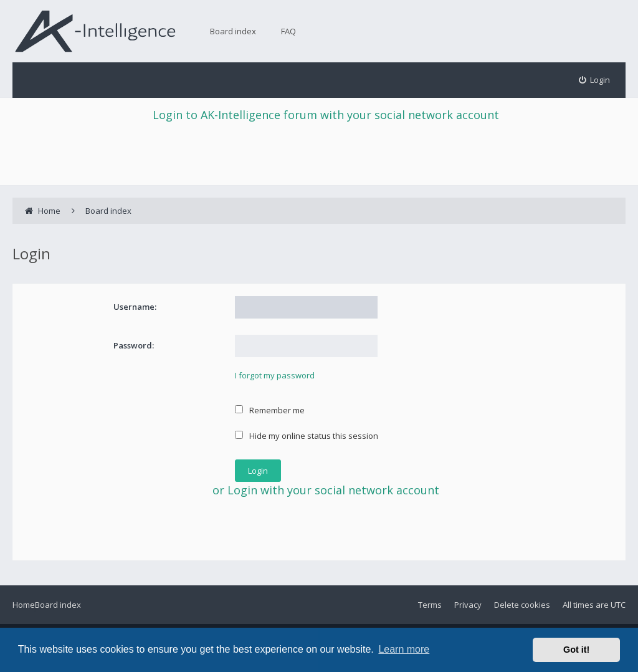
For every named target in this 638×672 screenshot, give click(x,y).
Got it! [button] (576, 650)
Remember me (270, 410)
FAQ (288, 31)
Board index (233, 31)
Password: (134, 345)
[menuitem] (595, 80)
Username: (135, 307)
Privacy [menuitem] (468, 605)
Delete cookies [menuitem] (522, 605)
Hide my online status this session (307, 436)
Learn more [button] (404, 649)
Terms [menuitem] (430, 605)
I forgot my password (275, 375)
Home (24, 605)
